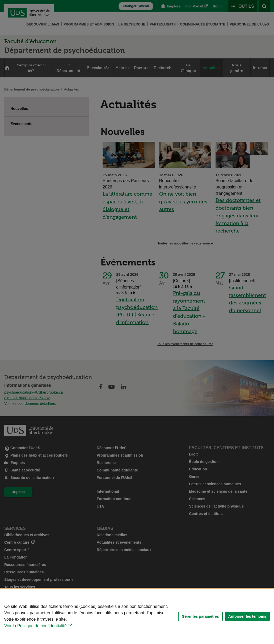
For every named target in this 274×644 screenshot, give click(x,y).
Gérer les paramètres (200, 616)
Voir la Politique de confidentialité (35, 626)
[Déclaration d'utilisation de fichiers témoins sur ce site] (137, 616)
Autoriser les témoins (247, 616)
